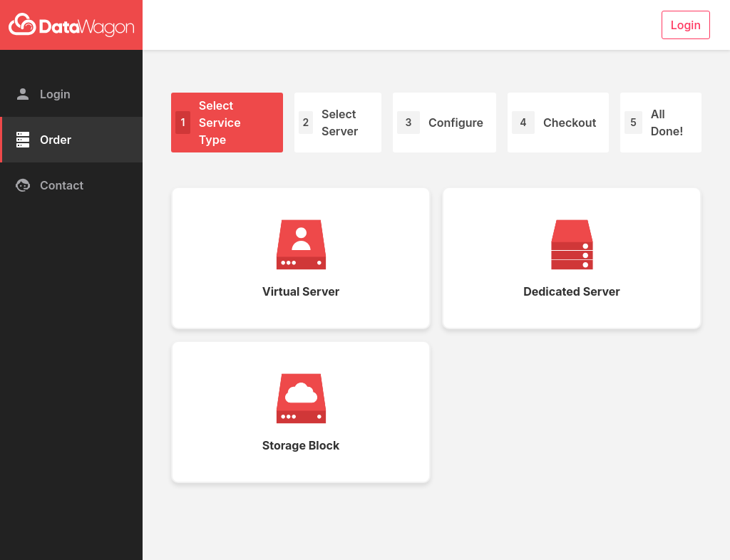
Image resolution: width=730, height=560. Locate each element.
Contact (49, 185)
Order (43, 140)
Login (42, 94)
